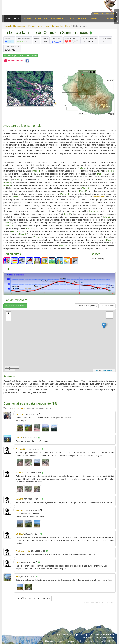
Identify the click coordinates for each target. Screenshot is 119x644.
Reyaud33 (21, 449)
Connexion (110, 14)
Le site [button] (82, 18)
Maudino (20, 510)
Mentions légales (75, 641)
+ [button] (8, 314)
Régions (31, 26)
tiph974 (20, 499)
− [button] (8, 319)
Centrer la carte (107, 306)
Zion (18, 577)
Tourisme (27, 18)
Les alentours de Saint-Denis (57, 26)
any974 (19, 414)
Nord (40, 26)
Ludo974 (20, 534)
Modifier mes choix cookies (54, 641)
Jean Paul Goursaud (105, 634)
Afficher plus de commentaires (33, 598)
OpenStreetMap (108, 370)
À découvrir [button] (41, 18)
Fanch (19, 438)
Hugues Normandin (106, 637)
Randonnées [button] (13, 18)
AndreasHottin (23, 551)
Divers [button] (71, 18)
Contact (94, 18)
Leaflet (96, 370)
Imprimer (32, 55)
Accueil (7, 26)
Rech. (111, 18)
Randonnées (19, 26)
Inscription (98, 14)
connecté (23, 408)
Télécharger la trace (15, 55)
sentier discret (99, 197)
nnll (18, 562)
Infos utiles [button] (57, 18)
